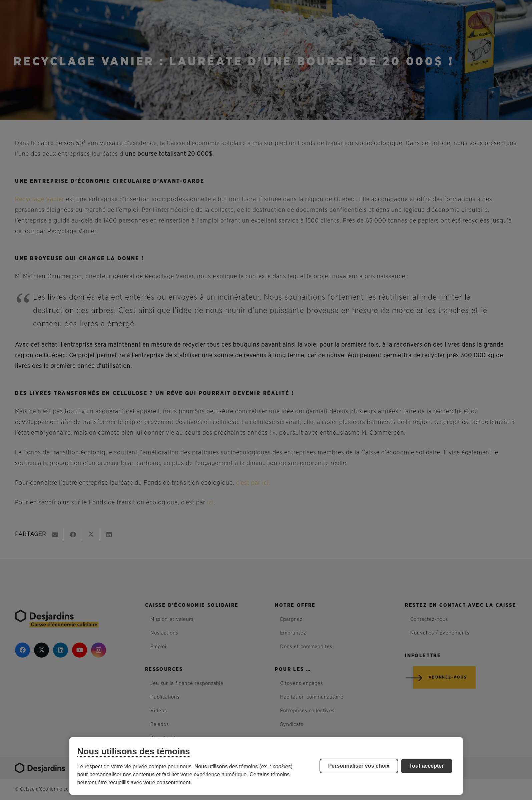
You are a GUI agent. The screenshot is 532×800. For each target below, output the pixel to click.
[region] (266, 766)
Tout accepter (427, 766)
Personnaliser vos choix (359, 766)
